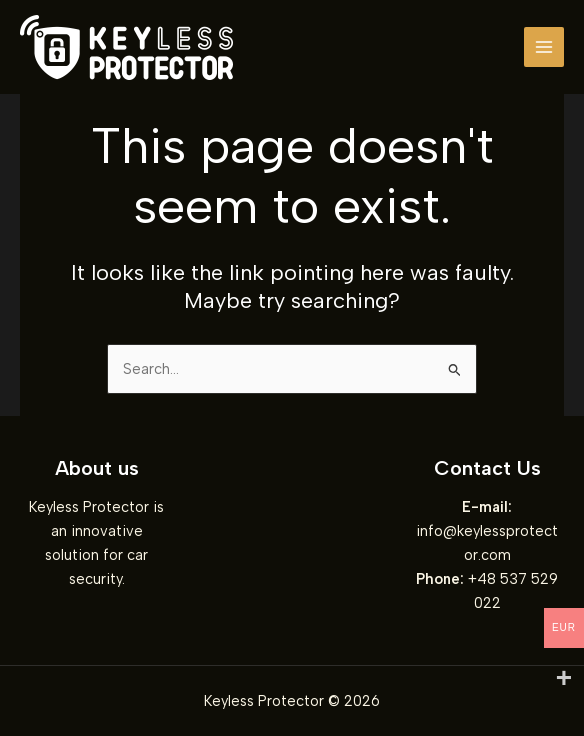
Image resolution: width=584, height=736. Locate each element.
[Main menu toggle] (544, 47)
